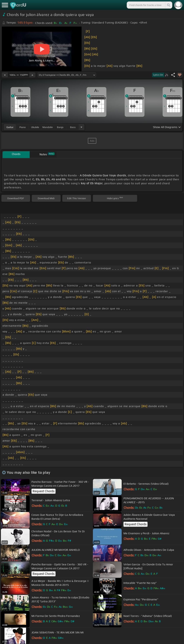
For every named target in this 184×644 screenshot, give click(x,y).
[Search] (168, 5)
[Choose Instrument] (81, 127)
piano (23, 127)
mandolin (48, 127)
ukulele (35, 127)
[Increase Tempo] (32, 75)
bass (73, 127)
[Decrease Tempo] (5, 75)
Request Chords (43, 491)
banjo (60, 127)
